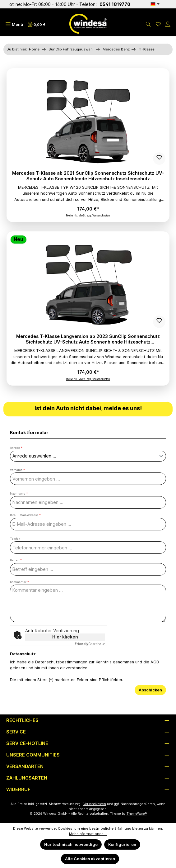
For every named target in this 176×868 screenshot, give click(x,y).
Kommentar (19, 582)
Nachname (19, 493)
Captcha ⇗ (90, 644)
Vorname (17, 470)
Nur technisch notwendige (71, 844)
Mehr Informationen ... (88, 834)
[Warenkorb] (37, 24)
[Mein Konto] (168, 24)
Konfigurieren (122, 844)
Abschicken (150, 690)
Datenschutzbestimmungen (61, 662)
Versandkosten (95, 804)
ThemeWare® (137, 814)
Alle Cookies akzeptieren (90, 859)
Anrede (16, 448)
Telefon (15, 539)
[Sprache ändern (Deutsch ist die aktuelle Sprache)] (155, 4)
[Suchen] (148, 24)
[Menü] (14, 24)
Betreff (16, 560)
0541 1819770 (128, 4)
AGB (155, 662)
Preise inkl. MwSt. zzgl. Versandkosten (88, 216)
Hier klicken (65, 637)
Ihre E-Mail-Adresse (25, 515)
